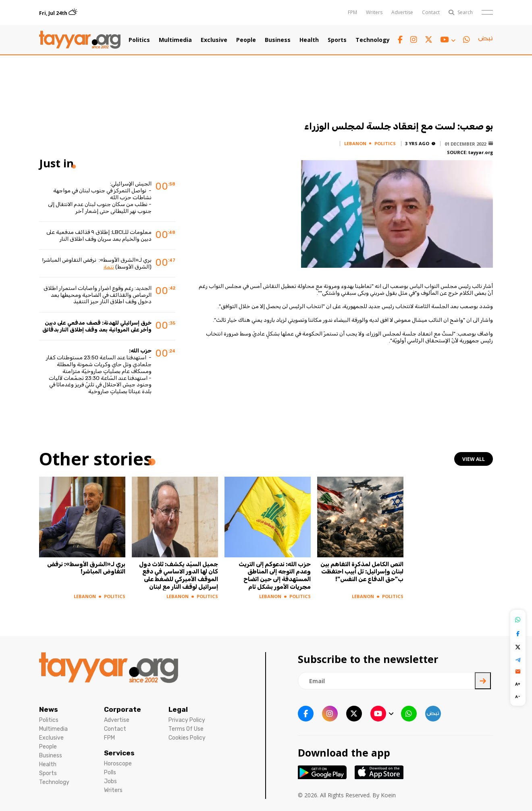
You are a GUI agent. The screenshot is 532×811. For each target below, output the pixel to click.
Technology (373, 40)
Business (278, 40)
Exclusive (214, 40)
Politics (139, 40)
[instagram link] (414, 40)
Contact (431, 12)
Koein (388, 795)
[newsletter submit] (483, 681)
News (49, 709)
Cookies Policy (187, 738)
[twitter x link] (429, 40)
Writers (374, 12)
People (246, 40)
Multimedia (175, 40)
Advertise (402, 12)
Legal (178, 709)
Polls (110, 772)
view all (474, 459)
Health (309, 40)
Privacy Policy (187, 720)
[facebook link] (400, 40)
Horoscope (118, 764)
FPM (352, 12)
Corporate (123, 709)
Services (119, 753)
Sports (337, 40)
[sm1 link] (485, 40)
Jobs (110, 781)
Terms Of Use (186, 729)
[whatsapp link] (467, 40)
